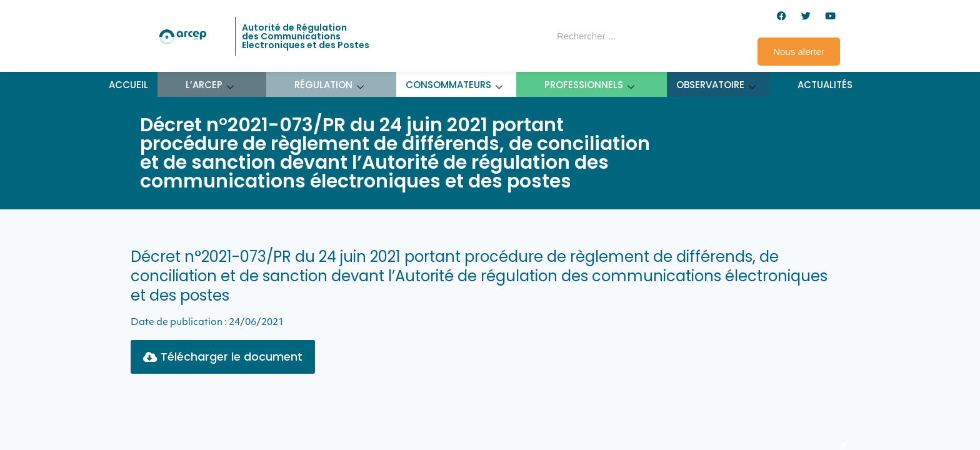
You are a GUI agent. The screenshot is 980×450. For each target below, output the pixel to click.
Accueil (128, 85)
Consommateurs (454, 85)
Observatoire (716, 85)
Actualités (825, 85)
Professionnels (590, 85)
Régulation (329, 85)
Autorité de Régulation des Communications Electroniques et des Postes (306, 36)
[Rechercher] (667, 36)
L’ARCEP (210, 85)
